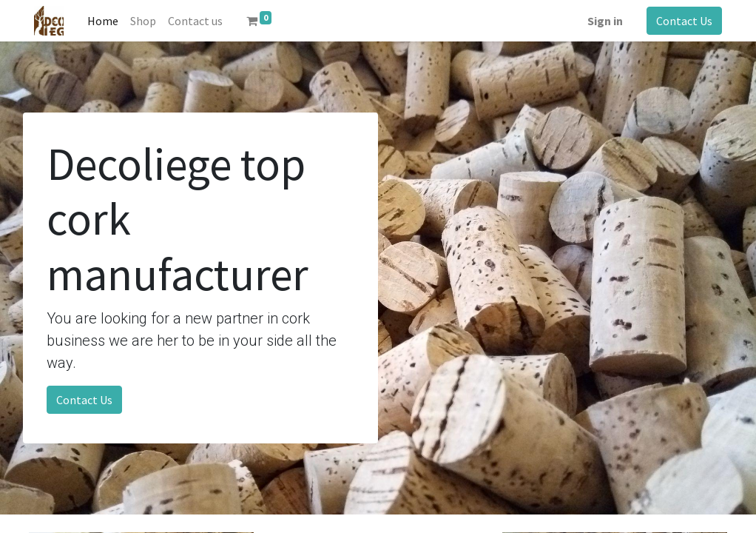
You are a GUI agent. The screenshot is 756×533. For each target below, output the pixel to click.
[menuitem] (103, 21)
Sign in (605, 21)
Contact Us (684, 21)
